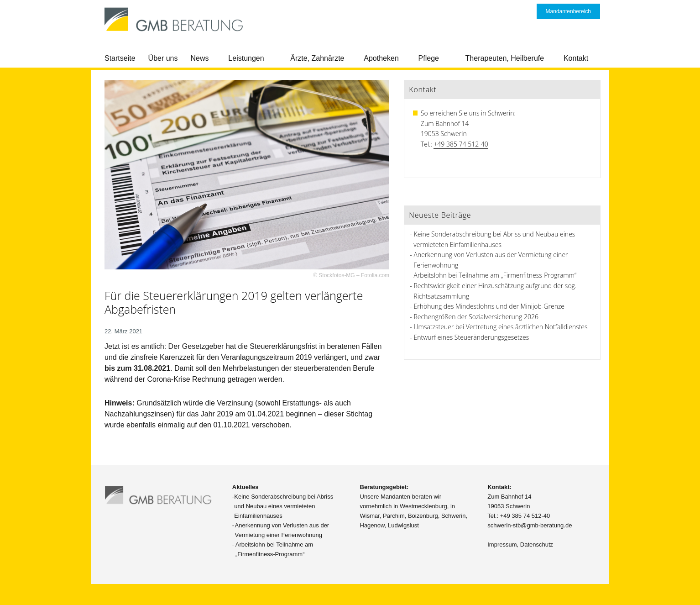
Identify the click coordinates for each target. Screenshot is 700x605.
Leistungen (246, 58)
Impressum (502, 544)
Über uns (163, 58)
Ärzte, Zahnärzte (317, 58)
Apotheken (381, 58)
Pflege (429, 58)
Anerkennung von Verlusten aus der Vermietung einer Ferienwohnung (282, 530)
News (200, 58)
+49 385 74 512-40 (461, 144)
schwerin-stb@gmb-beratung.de (530, 525)
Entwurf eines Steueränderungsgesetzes (472, 337)
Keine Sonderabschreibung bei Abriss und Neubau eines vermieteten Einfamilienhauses (284, 506)
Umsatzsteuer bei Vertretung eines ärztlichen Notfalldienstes (501, 327)
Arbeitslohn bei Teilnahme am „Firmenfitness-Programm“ (495, 275)
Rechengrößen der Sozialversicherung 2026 (476, 317)
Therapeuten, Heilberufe (505, 58)
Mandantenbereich (568, 11)
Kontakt (576, 58)
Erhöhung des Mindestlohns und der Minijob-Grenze (489, 306)
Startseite (120, 58)
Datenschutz (537, 544)
